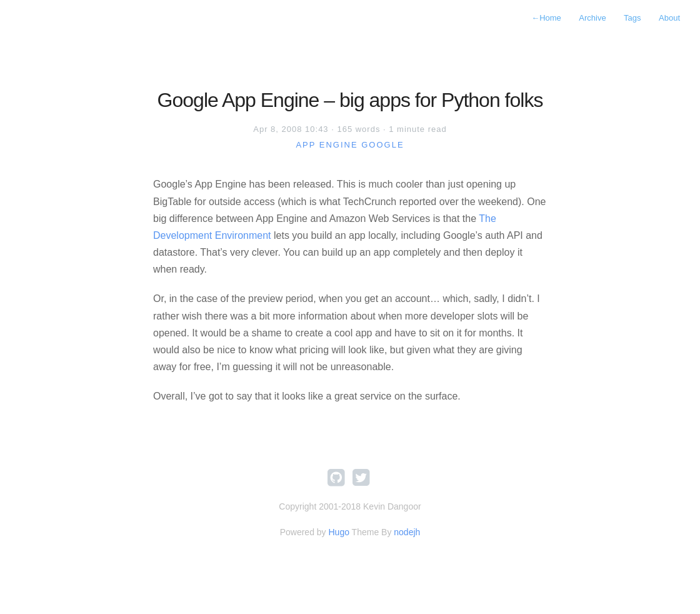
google (382, 145)
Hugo (338, 532)
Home (546, 18)
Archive (592, 18)
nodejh (407, 532)
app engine (327, 145)
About (669, 18)
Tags (632, 18)
